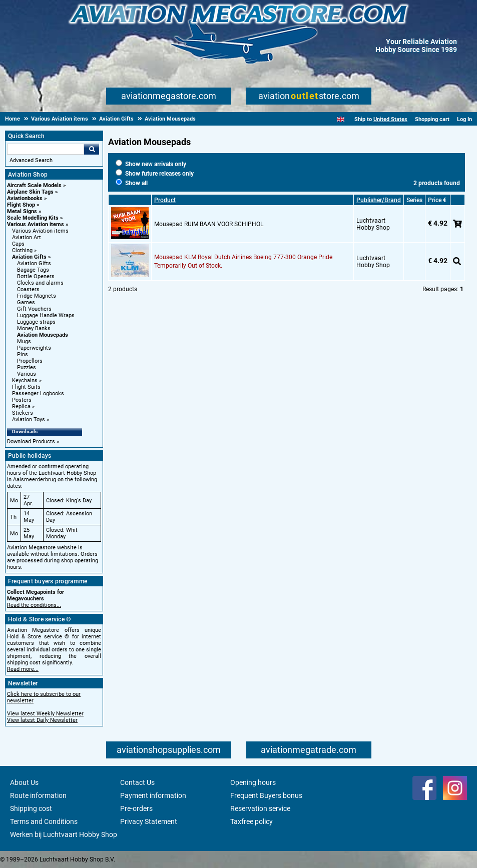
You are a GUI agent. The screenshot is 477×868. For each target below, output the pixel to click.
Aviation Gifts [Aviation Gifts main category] (34, 263)
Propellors (30, 361)
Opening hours (253, 782)
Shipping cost (31, 808)
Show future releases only (155, 174)
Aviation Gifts (29, 257)
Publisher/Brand (379, 200)
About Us (24, 782)
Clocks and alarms (40, 283)
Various (27, 374)
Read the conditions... (34, 605)
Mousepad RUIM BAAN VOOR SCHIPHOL (209, 224)
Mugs (24, 341)
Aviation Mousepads (43, 335)
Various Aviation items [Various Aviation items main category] (40, 231)
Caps (18, 244)
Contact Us (137, 782)
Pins (23, 354)
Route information (38, 795)
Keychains (25, 380)
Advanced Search (31, 160)
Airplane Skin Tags (30, 192)
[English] (341, 119)
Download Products (31, 442)
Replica (21, 406)
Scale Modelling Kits (33, 218)
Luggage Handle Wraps (46, 315)
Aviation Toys (29, 419)
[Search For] (46, 149)
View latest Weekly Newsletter (45, 714)
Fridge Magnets (37, 296)
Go (92, 149)
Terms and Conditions (44, 821)
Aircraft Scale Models (34, 185)
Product (165, 200)
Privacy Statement (149, 821)
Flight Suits (26, 387)
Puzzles (27, 367)
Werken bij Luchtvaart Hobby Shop (64, 834)
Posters (22, 400)
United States (390, 119)
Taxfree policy (252, 821)
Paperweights (34, 348)
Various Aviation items (36, 224)
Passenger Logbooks (38, 393)
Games (26, 302)
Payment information (153, 795)
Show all (132, 183)
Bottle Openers (36, 276)
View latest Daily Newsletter (42, 720)
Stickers (23, 413)
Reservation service (260, 808)
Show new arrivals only (151, 164)
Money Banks (34, 328)
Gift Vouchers (34, 309)
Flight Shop (21, 205)
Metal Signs (22, 211)
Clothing (22, 250)
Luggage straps (36, 322)
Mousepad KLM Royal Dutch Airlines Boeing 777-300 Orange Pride (243, 257)
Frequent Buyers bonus (266, 795)
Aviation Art (27, 237)
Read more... (23, 669)
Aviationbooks (25, 198)
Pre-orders (136, 808)
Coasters (28, 289)
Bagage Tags (33, 270)
